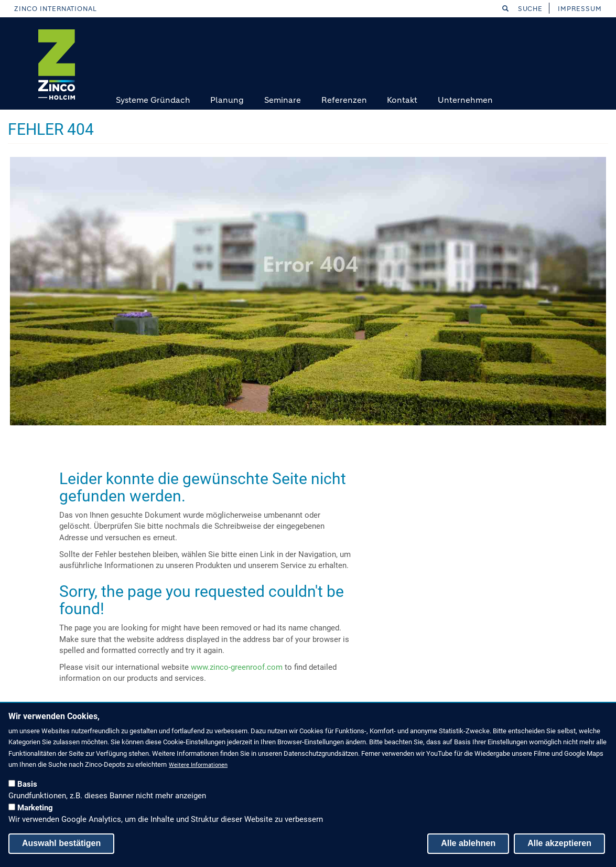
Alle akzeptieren (559, 843)
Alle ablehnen (468, 843)
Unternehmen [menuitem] (465, 100)
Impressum (580, 9)
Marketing (35, 808)
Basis (27, 784)
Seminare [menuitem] (283, 100)
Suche (523, 9)
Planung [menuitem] (227, 100)
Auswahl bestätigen (61, 843)
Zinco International (56, 9)
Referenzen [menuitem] (344, 100)
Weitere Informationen (198, 765)
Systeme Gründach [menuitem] (153, 100)
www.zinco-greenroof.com (237, 667)
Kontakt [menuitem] (402, 100)
